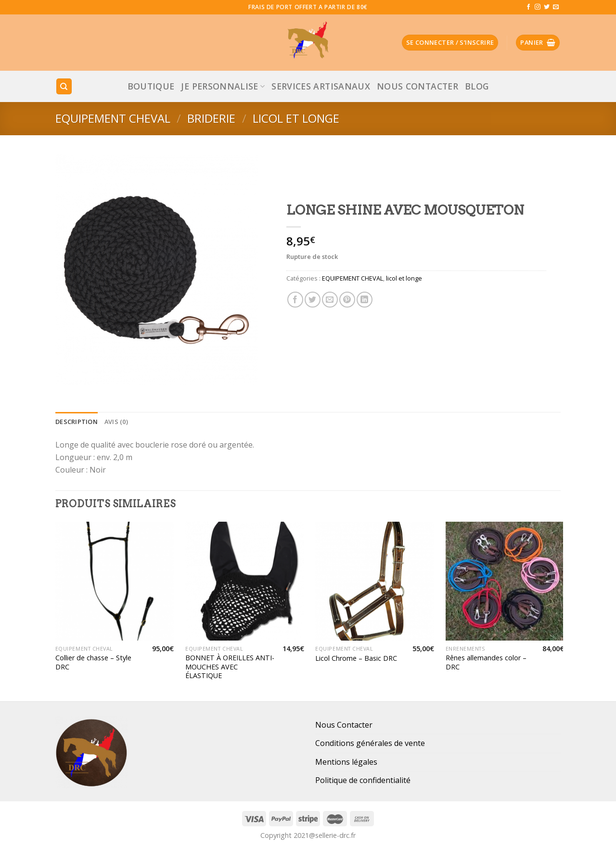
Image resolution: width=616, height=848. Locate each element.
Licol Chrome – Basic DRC (356, 658)
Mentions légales (346, 762)
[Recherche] (64, 86)
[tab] (77, 422)
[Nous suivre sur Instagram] (538, 7)
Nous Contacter (417, 86)
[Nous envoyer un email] (556, 7)
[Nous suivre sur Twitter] (547, 7)
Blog (477, 86)
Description (77, 422)
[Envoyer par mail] (330, 300)
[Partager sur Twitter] (313, 300)
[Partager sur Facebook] (295, 300)
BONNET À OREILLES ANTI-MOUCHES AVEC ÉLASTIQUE (230, 667)
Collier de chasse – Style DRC (93, 662)
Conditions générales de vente (370, 743)
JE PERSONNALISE (223, 86)
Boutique (151, 86)
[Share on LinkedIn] (365, 300)
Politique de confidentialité (363, 780)
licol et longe (296, 118)
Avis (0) (116, 422)
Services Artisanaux (321, 86)
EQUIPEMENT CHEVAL (113, 118)
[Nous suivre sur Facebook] (528, 7)
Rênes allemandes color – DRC (486, 662)
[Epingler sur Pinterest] (347, 300)
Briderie (211, 118)
